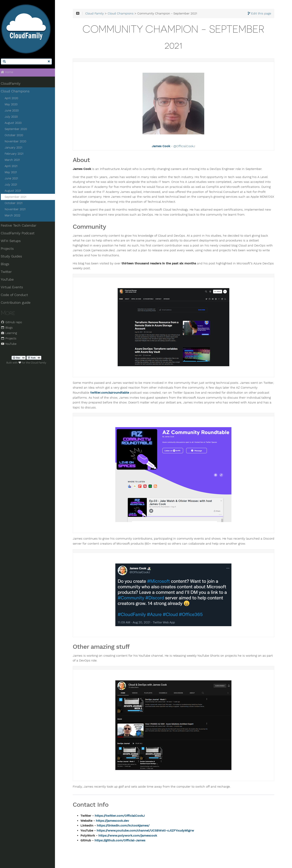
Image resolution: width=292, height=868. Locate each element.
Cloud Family (98, 14)
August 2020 (15, 124)
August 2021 (15, 191)
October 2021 (16, 204)
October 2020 (16, 136)
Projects (10, 249)
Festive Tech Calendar (21, 226)
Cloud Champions (17, 92)
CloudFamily (13, 84)
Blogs (7, 265)
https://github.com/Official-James (124, 841)
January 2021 (16, 148)
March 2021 (14, 161)
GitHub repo (14, 323)
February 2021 (16, 154)
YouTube (10, 280)
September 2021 (18, 198)
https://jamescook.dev (116, 821)
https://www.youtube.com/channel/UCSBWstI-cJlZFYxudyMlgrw (149, 831)
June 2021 (13, 179)
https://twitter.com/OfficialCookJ (123, 816)
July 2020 (13, 117)
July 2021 (13, 185)
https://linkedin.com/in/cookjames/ (127, 826)
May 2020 (13, 105)
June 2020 (14, 111)
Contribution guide (18, 303)
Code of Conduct (17, 296)
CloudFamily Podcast (20, 234)
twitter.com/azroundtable (113, 393)
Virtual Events (14, 288)
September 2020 (18, 130)
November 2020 (18, 142)
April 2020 (14, 99)
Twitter (9, 272)
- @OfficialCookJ (175, 147)
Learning (11, 334)
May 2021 (13, 173)
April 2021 (13, 167)
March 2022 (15, 216)
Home (9, 73)
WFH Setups (13, 242)
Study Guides (14, 257)
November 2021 (17, 210)
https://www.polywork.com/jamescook (131, 836)
